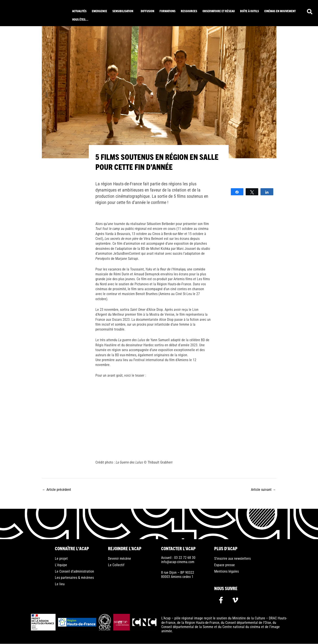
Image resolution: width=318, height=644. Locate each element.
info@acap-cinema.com (178, 562)
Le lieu (60, 584)
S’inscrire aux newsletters (232, 559)
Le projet (61, 559)
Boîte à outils (250, 11)
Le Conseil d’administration (74, 572)
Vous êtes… (80, 19)
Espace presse (225, 565)
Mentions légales (226, 572)
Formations (168, 11)
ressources (189, 11)
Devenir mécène (119, 559)
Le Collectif (116, 565)
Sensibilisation (123, 11)
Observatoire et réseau (219, 11)
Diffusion (147, 11)
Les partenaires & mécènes (74, 578)
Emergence (99, 11)
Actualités (79, 11)
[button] (124, 11)
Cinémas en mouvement (280, 11)
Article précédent (57, 489)
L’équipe (61, 565)
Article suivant (263, 489)
